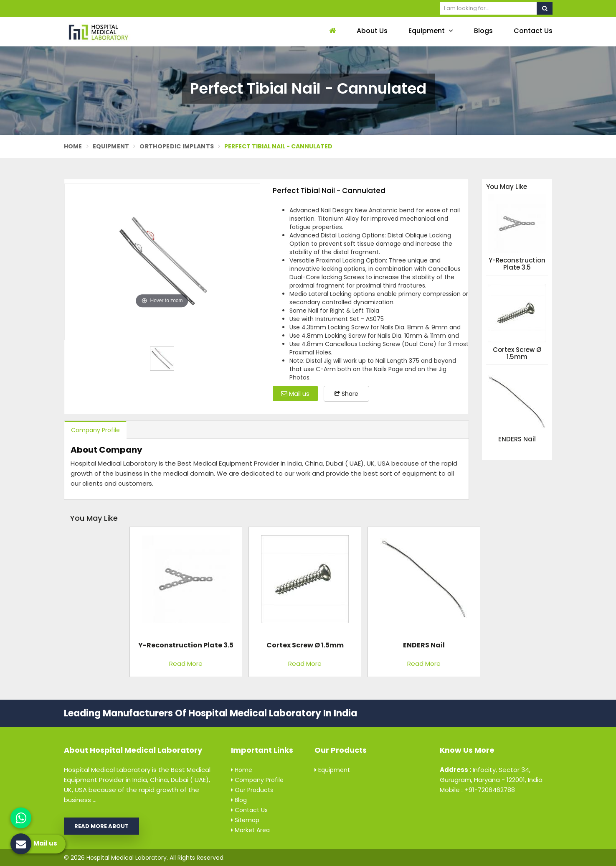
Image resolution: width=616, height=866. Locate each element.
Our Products (252, 790)
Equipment (431, 31)
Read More (186, 664)
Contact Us (533, 31)
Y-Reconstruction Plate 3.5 (517, 264)
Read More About (101, 826)
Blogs (483, 31)
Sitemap (245, 820)
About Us (372, 31)
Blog (239, 800)
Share (346, 394)
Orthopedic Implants (177, 146)
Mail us (295, 394)
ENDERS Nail (517, 439)
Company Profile (95, 430)
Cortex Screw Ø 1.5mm (517, 353)
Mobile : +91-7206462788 (477, 790)
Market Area (250, 830)
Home (73, 146)
